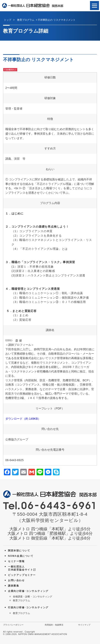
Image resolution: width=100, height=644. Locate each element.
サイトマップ (84, 625)
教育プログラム (21, 600)
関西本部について (19, 551)
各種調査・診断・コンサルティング (33, 597)
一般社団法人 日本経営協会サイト (22, 568)
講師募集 (13, 586)
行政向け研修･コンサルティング (28, 607)
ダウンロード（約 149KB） (23, 419)
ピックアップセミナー (22, 575)
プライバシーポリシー (13, 625)
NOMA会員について (21, 556)
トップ (8, 20)
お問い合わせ (16, 580)
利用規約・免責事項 (54, 625)
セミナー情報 (16, 561)
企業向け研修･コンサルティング (28, 591)
